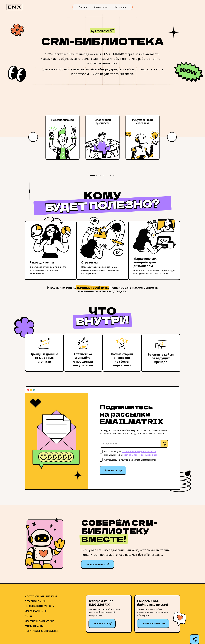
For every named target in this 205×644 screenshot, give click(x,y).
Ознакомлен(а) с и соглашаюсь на (131, 453)
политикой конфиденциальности (139, 452)
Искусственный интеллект (41, 596)
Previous (33, 137)
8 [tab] (114, 176)
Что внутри (120, 7)
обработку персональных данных (139, 455)
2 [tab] (97, 176)
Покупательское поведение (42, 631)
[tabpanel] (102, 137)
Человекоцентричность (39, 606)
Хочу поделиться (96, 564)
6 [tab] (108, 176)
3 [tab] (100, 176)
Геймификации (34, 626)
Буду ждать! (111, 470)
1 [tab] (93, 176)
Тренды (83, 7)
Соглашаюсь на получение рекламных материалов (130, 460)
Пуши (28, 616)
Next (172, 137)
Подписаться (101, 623)
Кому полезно (101, 7)
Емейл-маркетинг (36, 611)
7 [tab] (111, 176)
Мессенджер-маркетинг (39, 621)
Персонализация (35, 601)
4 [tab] (103, 176)
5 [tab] (106, 176)
